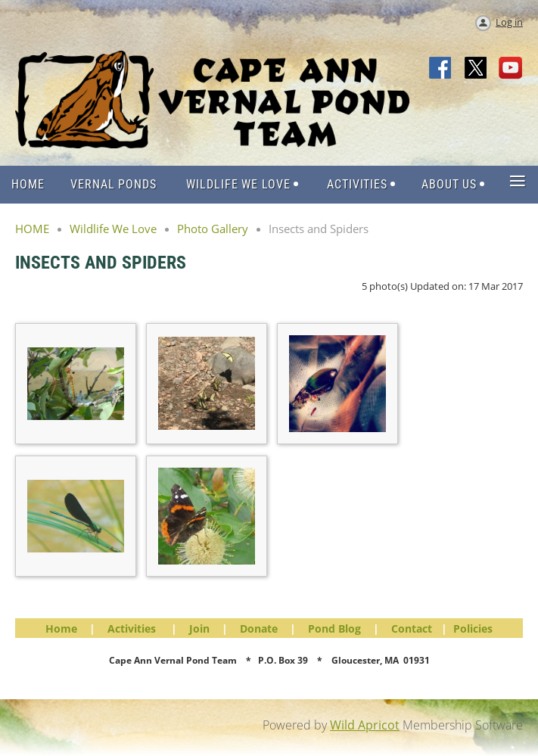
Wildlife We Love (113, 229)
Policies (473, 628)
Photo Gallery (213, 229)
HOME (32, 229)
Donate (259, 628)
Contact (412, 628)
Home (61, 628)
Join (199, 628)
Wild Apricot (365, 725)
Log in (509, 22)
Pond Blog (334, 628)
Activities (132, 628)
